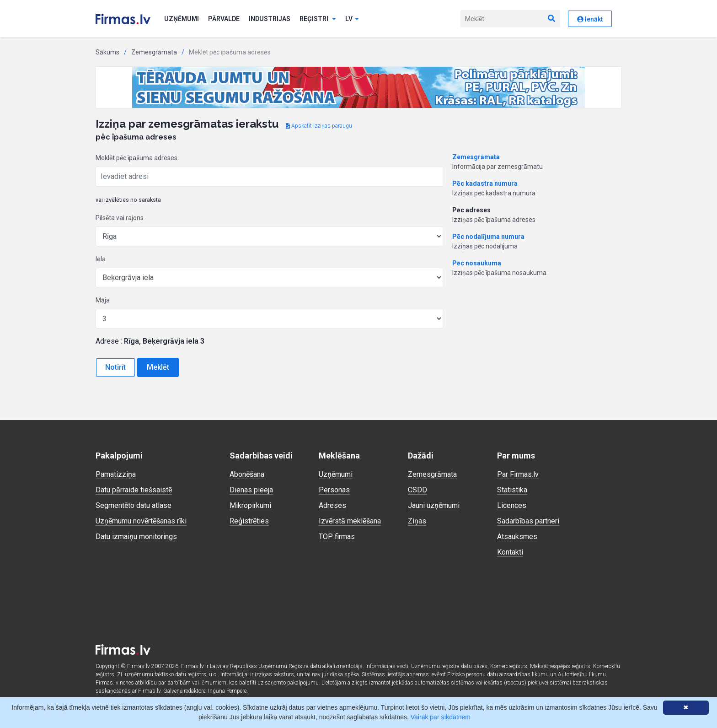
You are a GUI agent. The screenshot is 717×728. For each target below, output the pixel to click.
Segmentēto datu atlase (134, 505)
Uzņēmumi (182, 19)
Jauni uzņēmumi (434, 505)
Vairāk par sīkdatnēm (441, 717)
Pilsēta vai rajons (120, 218)
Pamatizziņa (116, 474)
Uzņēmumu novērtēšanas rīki (141, 521)
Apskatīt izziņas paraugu (319, 126)
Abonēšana (247, 474)
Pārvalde (224, 19)
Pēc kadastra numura (485, 183)
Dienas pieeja (251, 490)
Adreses (332, 505)
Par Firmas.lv (518, 474)
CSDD (417, 490)
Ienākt (590, 19)
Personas (334, 490)
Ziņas (417, 521)
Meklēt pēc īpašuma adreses (136, 158)
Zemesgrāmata (154, 52)
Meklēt (158, 367)
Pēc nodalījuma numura (488, 237)
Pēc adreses (471, 210)
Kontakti (510, 552)
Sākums (107, 52)
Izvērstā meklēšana (350, 521)
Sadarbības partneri (528, 521)
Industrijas (270, 19)
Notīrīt (115, 367)
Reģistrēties (249, 521)
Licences (512, 505)
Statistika (512, 490)
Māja (103, 300)
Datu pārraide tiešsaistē (134, 490)
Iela (101, 259)
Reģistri (318, 19)
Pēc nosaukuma (477, 263)
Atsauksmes (517, 537)
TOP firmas (337, 537)
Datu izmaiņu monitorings (136, 537)
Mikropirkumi (250, 505)
